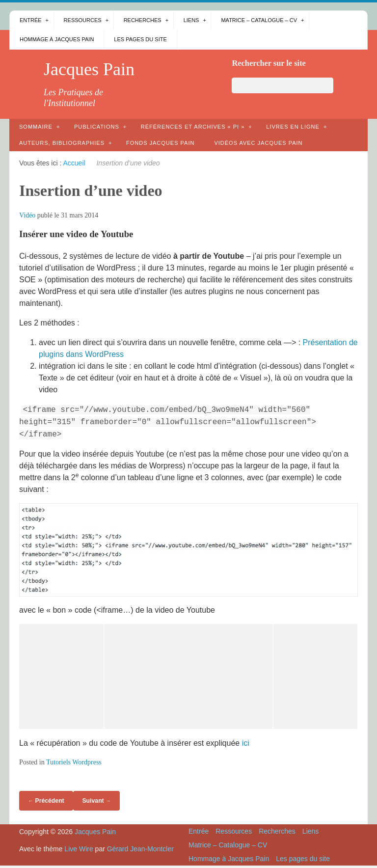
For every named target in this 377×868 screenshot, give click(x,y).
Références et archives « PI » (193, 127)
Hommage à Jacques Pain (57, 39)
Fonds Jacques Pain (160, 143)
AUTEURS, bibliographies (62, 143)
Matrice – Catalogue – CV (259, 20)
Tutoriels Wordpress (74, 762)
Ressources (83, 20)
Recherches (143, 20)
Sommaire (36, 127)
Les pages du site (140, 39)
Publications (97, 127)
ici (246, 743)
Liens (191, 20)
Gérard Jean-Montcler (140, 849)
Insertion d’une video (91, 190)
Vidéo (27, 215)
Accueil (74, 163)
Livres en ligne (293, 127)
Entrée (31, 20)
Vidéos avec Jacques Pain (258, 143)
